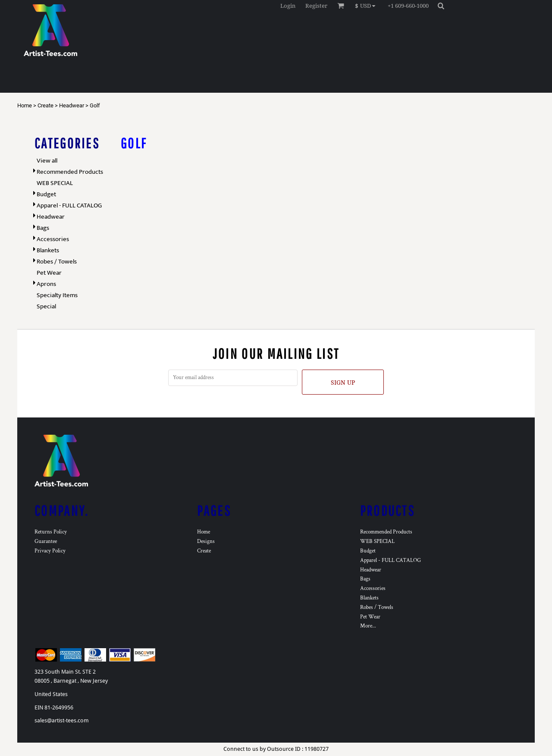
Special (46, 306)
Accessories (53, 239)
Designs (206, 541)
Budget (46, 194)
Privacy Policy (50, 551)
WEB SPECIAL (55, 183)
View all (47, 161)
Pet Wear (49, 273)
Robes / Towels (57, 262)
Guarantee (46, 541)
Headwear (72, 105)
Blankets (48, 250)
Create (45, 105)
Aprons (46, 284)
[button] (367, 6)
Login (288, 6)
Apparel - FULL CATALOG (69, 205)
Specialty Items (57, 295)
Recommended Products (70, 172)
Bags (43, 228)
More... (368, 626)
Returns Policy (51, 532)
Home (25, 105)
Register (316, 6)
